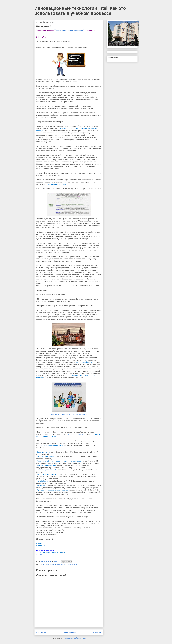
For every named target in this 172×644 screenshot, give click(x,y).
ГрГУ (44, 565)
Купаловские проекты (53, 565)
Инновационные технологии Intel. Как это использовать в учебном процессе (80, 11)
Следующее (41, 632)
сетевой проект (73, 565)
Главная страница (68, 632)
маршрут (64, 565)
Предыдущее (96, 632)
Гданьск (41, 554)
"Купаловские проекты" (75, 434)
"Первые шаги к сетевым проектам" (69, 30)
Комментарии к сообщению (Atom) (75, 638)
